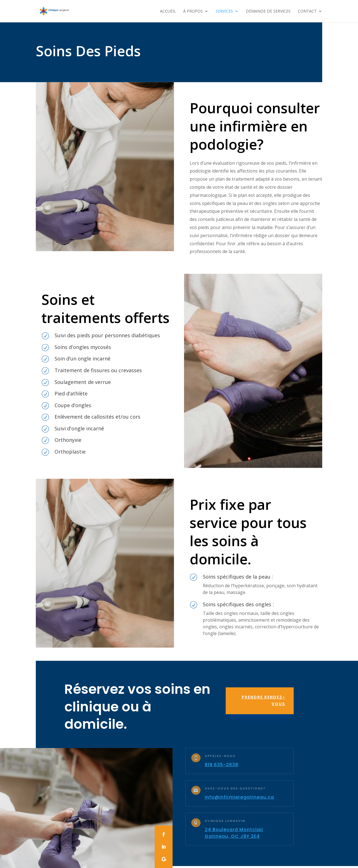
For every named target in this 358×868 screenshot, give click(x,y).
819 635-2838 (222, 765)
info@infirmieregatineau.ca (239, 797)
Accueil (168, 11)
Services (224, 11)
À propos (193, 11)
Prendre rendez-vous (263, 700)
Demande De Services (268, 11)
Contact (307, 11)
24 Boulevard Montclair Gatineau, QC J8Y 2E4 (234, 833)
